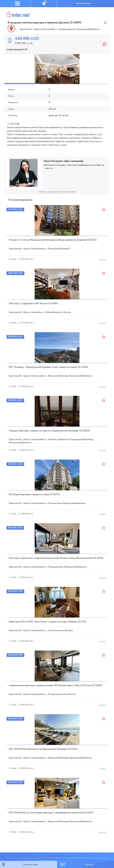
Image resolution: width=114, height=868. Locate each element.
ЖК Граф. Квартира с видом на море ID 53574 (34, 494)
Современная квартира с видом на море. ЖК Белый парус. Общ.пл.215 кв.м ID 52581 (55, 685)
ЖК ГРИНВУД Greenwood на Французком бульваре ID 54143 (43, 749)
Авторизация (83, 3)
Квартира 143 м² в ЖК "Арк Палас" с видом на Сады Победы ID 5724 (47, 622)
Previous (39, 69)
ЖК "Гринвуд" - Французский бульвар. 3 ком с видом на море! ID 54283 (48, 367)
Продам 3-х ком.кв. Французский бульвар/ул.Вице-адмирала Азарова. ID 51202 (53, 240)
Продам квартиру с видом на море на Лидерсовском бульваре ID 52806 (49, 431)
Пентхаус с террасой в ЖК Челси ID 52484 (33, 303)
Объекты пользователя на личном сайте (57, 192)
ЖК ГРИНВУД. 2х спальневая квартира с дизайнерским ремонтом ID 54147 (51, 813)
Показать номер (30, 865)
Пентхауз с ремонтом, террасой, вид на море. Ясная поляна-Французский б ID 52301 (56, 558)
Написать (89, 865)
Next (76, 69)
